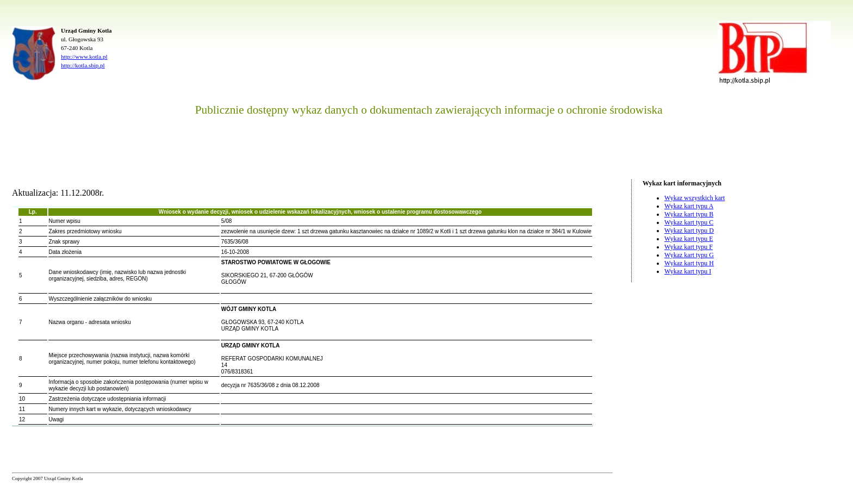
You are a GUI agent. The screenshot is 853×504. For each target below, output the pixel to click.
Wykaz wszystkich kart (695, 198)
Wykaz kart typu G (689, 255)
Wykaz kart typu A (689, 206)
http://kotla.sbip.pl (83, 65)
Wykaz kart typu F (689, 247)
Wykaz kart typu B (689, 214)
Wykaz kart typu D (689, 231)
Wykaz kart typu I (688, 271)
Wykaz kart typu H (689, 263)
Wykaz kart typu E (689, 239)
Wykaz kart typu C (689, 222)
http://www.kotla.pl (84, 57)
